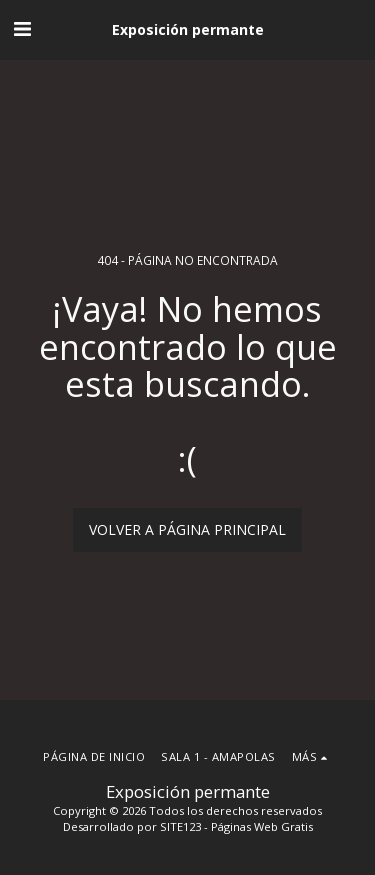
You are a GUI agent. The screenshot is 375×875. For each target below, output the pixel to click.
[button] (22, 28)
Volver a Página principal (187, 529)
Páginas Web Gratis (262, 826)
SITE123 (180, 826)
